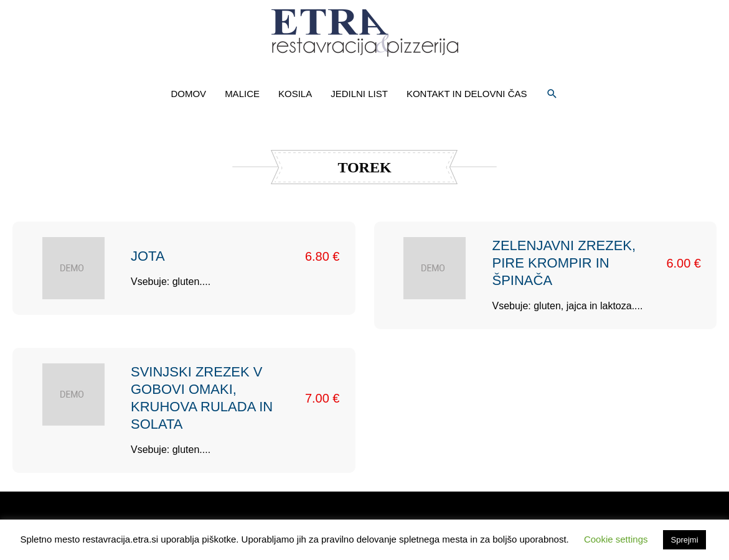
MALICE (242, 94)
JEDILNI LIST (359, 94)
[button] (552, 94)
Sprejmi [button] (684, 540)
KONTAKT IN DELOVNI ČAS (467, 94)
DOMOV (188, 94)
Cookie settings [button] (616, 539)
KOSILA (295, 94)
